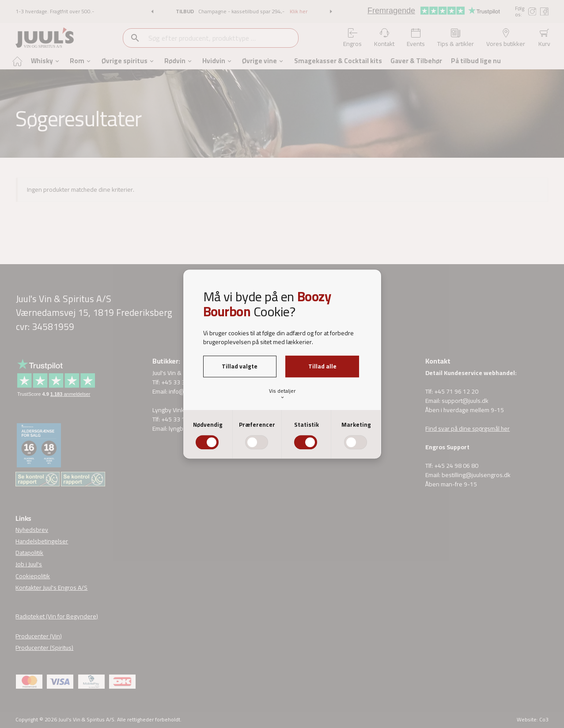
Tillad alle (322, 366)
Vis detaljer (282, 393)
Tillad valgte (240, 366)
